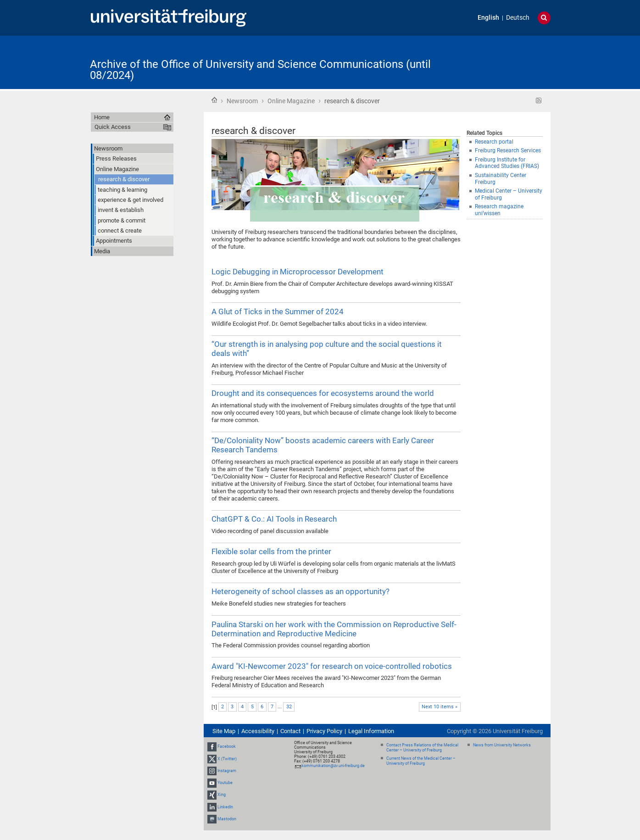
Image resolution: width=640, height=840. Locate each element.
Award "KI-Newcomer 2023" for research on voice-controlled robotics (332, 666)
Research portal (494, 142)
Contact (290, 731)
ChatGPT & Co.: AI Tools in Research (274, 519)
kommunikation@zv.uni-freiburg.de (333, 766)
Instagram (227, 771)
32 (289, 707)
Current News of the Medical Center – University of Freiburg (421, 761)
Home (214, 100)
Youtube (225, 783)
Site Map (224, 731)
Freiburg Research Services (508, 150)
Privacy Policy (324, 731)
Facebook (227, 747)
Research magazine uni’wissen (499, 210)
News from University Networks (502, 745)
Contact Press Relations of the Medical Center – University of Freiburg (422, 748)
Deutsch (518, 18)
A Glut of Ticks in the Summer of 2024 (278, 312)
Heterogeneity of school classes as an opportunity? (301, 591)
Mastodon (227, 819)
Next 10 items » (440, 707)
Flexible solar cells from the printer (271, 551)
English (488, 18)
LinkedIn (225, 807)
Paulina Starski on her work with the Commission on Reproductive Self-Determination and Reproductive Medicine (334, 629)
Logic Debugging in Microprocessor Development (298, 272)
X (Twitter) (227, 759)
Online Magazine (291, 101)
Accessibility (258, 731)
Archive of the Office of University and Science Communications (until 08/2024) (260, 70)
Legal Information (371, 731)
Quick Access (113, 127)
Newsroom (242, 101)
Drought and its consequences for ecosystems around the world (323, 393)
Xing (222, 795)
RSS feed (539, 101)
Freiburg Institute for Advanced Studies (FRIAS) (507, 163)
